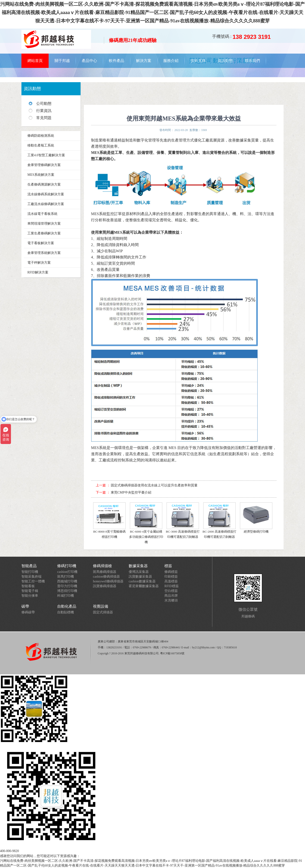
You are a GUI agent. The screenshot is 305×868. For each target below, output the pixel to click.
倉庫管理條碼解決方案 (44, 165)
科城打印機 (66, 596)
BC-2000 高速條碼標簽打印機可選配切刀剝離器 (219, 520)
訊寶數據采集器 (140, 577)
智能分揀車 (30, 596)
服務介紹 (171, 61)
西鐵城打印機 (67, 581)
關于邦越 (62, 61)
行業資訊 (44, 111)
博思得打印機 (67, 591)
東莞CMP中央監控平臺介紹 (131, 492)
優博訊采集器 (139, 572)
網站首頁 (35, 61)
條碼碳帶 (28, 612)
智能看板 (28, 586)
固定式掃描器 (103, 612)
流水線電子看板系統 (42, 214)
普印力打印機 (67, 586)
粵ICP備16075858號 (172, 653)
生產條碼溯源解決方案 (44, 184)
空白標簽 (171, 591)
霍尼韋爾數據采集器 (144, 586)
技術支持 (198, 61)
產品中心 (89, 61)
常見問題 (44, 118)
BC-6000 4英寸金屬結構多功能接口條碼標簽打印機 (146, 523)
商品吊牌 (171, 596)
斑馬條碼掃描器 (105, 572)
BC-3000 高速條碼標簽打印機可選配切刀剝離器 (183, 520)
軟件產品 (117, 61)
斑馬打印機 (66, 577)
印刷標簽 (171, 577)
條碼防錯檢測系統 (41, 136)
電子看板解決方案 (41, 243)
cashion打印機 (67, 572)
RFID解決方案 (38, 272)
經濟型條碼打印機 (256, 518)
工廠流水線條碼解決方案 (46, 204)
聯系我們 (252, 61)
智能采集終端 (31, 577)
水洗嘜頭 (171, 600)
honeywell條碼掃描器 (108, 581)
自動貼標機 (66, 612)
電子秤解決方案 (39, 263)
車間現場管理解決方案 (44, 224)
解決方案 (144, 61)
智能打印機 (30, 572)
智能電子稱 (30, 591)
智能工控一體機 (33, 581)
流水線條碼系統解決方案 (46, 194)
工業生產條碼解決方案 (44, 233)
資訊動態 (225, 61)
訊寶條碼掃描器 (105, 586)
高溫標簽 (171, 581)
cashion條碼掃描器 (106, 577)
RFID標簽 (172, 586)
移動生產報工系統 (41, 145)
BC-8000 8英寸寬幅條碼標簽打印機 (109, 520)
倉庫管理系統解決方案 (44, 253)
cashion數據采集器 (142, 581)
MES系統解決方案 (41, 175)
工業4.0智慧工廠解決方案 (46, 155)
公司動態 (44, 103)
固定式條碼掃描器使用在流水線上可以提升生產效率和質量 (154, 485)
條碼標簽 (171, 572)
